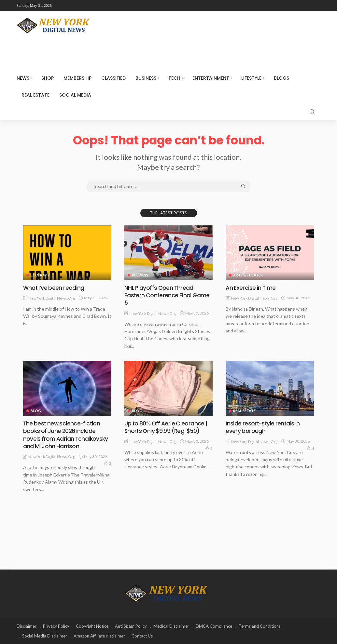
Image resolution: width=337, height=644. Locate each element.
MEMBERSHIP (77, 78)
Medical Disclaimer (171, 626)
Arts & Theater (248, 275)
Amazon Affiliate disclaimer (99, 636)
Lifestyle (251, 78)
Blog (36, 411)
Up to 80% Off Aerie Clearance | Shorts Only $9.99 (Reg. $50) (167, 427)
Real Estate (35, 95)
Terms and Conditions (260, 626)
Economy (40, 275)
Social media (75, 95)
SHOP (48, 78)
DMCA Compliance (214, 626)
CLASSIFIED (113, 78)
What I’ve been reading (54, 288)
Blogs (281, 78)
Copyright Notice (92, 626)
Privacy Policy (56, 626)
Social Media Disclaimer (45, 636)
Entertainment (211, 78)
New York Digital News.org (52, 298)
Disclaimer (27, 626)
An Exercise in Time (251, 288)
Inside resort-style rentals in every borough (263, 427)
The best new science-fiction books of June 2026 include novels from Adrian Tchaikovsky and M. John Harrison (66, 435)
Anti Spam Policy (131, 626)
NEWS (23, 78)
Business (146, 78)
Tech (174, 78)
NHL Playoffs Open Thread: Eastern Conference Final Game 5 (167, 295)
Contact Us (142, 636)
